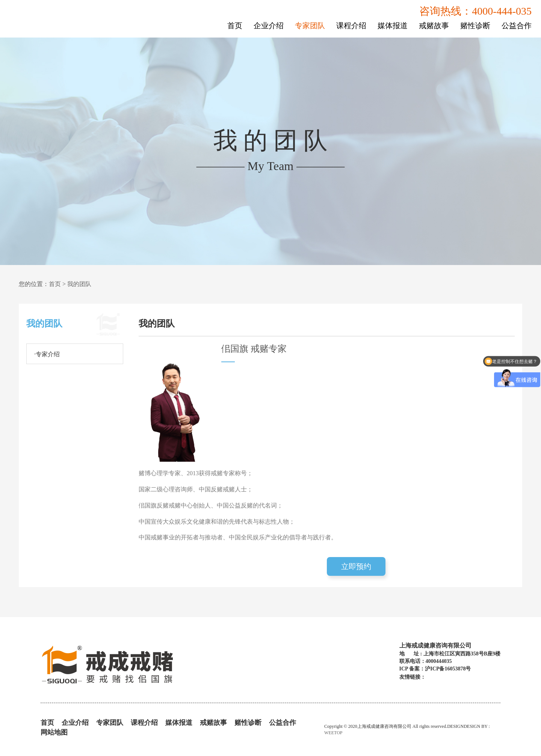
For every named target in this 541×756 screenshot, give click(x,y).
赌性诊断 (475, 26)
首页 (235, 26)
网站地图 (54, 732)
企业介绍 (269, 26)
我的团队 (79, 284)
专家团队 (310, 26)
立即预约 (356, 566)
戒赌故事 (434, 26)
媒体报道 (393, 26)
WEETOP (333, 733)
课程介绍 (351, 26)
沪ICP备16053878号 (448, 669)
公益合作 (517, 26)
